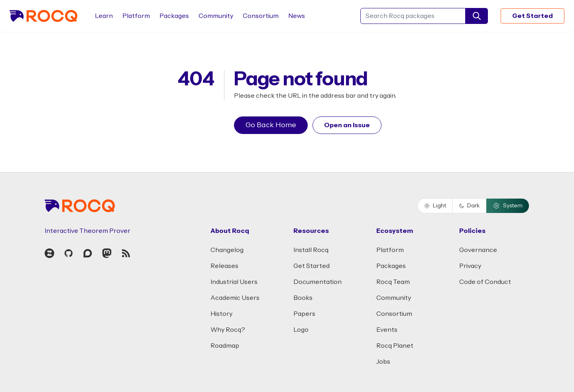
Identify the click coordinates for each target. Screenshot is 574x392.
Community (216, 16)
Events (387, 330)
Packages (174, 16)
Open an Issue (347, 125)
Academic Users (235, 298)
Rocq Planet (395, 346)
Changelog (227, 250)
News (297, 16)
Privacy (470, 266)
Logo (301, 330)
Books (303, 298)
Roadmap (225, 346)
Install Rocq (311, 250)
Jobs (383, 362)
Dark (469, 206)
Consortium (261, 16)
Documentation (317, 282)
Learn (104, 16)
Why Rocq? (228, 330)
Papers (304, 314)
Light (435, 206)
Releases (224, 266)
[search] (477, 16)
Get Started (533, 16)
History (221, 314)
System (508, 206)
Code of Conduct (485, 282)
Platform (136, 16)
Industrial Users (234, 282)
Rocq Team (393, 282)
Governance (478, 250)
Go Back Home (271, 125)
